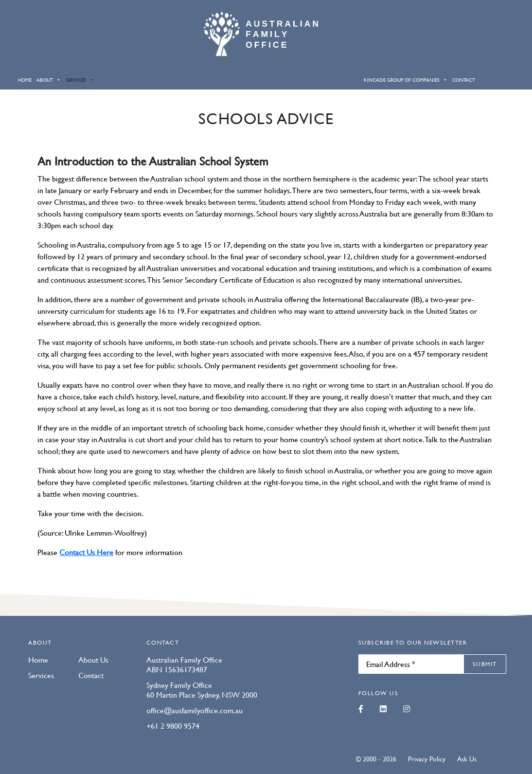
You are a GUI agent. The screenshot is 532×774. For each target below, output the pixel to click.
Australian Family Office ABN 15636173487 (184, 665)
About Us (93, 660)
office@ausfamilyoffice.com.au (195, 710)
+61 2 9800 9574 (173, 726)
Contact (464, 80)
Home (25, 80)
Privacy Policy (427, 758)
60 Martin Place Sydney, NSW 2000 (202, 695)
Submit (485, 664)
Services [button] (80, 80)
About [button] (49, 80)
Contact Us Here (86, 552)
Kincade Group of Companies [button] (406, 80)
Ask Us (467, 758)
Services (41, 675)
